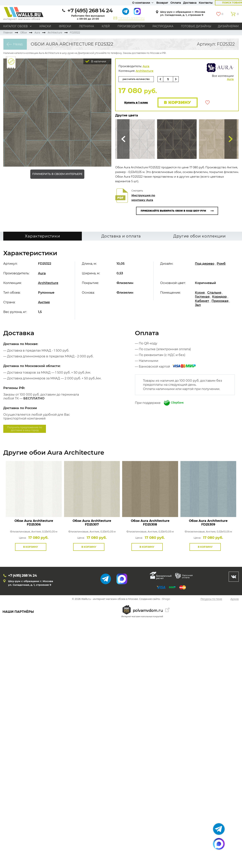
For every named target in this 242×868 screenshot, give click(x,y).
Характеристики (42, 236)
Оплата (176, 3)
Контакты (206, 3)
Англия (44, 302)
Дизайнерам (228, 26)
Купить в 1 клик (136, 103)
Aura (37, 33)
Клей (106, 26)
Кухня (200, 293)
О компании (141, 3)
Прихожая (220, 301)
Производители (131, 26)
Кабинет (202, 301)
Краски (45, 26)
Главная (8, 33)
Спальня (214, 293)
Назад (18, 44)
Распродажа (163, 26)
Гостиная (202, 297)
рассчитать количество (136, 79)
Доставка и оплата (121, 236)
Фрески (65, 26)
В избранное (207, 103)
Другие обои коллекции (200, 236)
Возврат (162, 3)
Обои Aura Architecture (34, 523)
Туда (231, 139)
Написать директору (131, 18)
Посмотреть (34, 508)
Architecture (55, 33)
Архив (235, 599)
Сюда (123, 139)
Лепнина (86, 26)
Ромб (221, 264)
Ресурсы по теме (211, 599)
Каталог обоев (16, 26)
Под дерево (205, 264)
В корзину (177, 102)
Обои (24, 33)
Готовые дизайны (196, 26)
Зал (198, 305)
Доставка (190, 3)
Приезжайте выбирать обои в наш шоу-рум (173, 211)
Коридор (219, 297)
